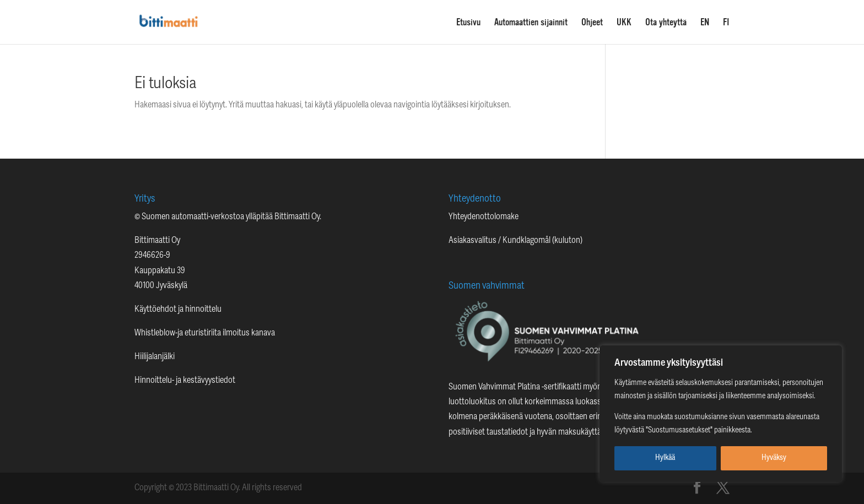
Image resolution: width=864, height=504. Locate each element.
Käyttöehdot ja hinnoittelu (178, 310)
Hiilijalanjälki (155, 357)
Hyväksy (774, 458)
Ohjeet (592, 23)
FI (726, 23)
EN (705, 23)
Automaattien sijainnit (531, 23)
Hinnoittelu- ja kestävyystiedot (185, 381)
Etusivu (468, 23)
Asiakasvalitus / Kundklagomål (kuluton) (515, 241)
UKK (624, 23)
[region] (721, 414)
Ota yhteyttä (666, 23)
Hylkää (665, 458)
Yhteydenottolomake (484, 217)
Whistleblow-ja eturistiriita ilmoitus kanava (205, 333)
